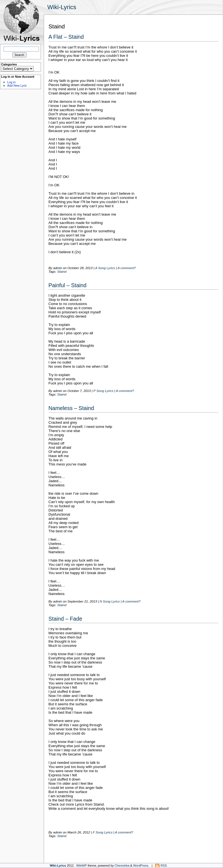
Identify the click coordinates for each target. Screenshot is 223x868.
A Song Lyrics (105, 268)
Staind (62, 271)
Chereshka (122, 865)
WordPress (141, 865)
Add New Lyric (17, 86)
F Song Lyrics (103, 832)
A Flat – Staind (66, 37)
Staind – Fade (65, 619)
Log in (11, 82)
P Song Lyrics (103, 391)
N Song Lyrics (110, 601)
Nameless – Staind (71, 408)
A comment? (127, 268)
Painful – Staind (68, 285)
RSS (164, 865)
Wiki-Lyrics (62, 7)
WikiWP (82, 865)
